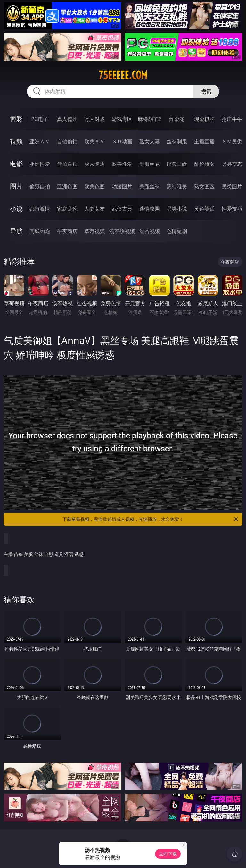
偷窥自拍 (40, 186)
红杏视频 (150, 231)
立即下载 (168, 854)
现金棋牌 (204, 119)
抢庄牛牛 (232, 119)
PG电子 (40, 119)
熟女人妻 (150, 141)
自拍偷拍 (67, 141)
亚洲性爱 (40, 164)
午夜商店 (67, 231)
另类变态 (232, 164)
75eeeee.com (123, 75)
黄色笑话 (204, 209)
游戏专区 (122, 119)
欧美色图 (94, 186)
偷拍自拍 (67, 164)
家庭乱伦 (67, 209)
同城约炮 (40, 231)
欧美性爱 (122, 164)
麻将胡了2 (149, 119)
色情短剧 (177, 231)
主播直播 (204, 141)
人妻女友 (94, 209)
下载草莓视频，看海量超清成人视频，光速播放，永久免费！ (151, 519)
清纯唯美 (177, 186)
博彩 (16, 119)
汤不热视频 (122, 231)
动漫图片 (122, 186)
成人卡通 (94, 164)
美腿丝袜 (150, 186)
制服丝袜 (150, 164)
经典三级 (177, 164)
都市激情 (40, 209)
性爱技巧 (232, 209)
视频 (16, 141)
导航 (16, 231)
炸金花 (177, 119)
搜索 (206, 91)
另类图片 (232, 186)
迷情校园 (150, 209)
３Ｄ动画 (122, 141)
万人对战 (94, 119)
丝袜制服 (177, 141)
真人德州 (67, 119)
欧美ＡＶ (94, 141)
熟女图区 (204, 186)
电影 (16, 164)
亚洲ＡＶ (40, 141)
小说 (16, 209)
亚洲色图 (67, 186)
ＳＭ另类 (232, 141)
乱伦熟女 (204, 164)
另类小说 (177, 209)
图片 (16, 186)
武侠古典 (122, 209)
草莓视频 (94, 231)
